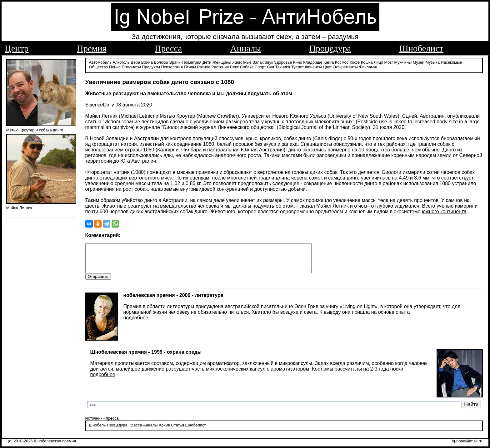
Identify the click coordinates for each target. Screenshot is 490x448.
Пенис (115, 66)
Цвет (327, 66)
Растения (220, 66)
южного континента (444, 211)
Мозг (389, 62)
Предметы (131, 66)
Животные (242, 62)
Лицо (378, 62)
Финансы (313, 66)
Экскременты (345, 66)
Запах (258, 62)
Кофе (355, 62)
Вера (135, 62)
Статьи (177, 431)
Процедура (330, 48)
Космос (342, 62)
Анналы (246, 48)
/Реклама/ (368, 66)
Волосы (161, 62)
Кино (298, 62)
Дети (207, 62)
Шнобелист (421, 48)
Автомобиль (100, 62)
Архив (164, 431)
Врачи (175, 62)
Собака (247, 66)
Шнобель (97, 431)
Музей (419, 62)
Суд (270, 66)
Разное (204, 66)
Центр (17, 48)
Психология (172, 66)
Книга (329, 62)
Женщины (222, 62)
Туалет (298, 66)
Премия (92, 48)
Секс (235, 66)
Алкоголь (121, 62)
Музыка (433, 62)
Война (147, 62)
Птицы (190, 66)
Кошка (367, 62)
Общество (99, 66)
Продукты (151, 66)
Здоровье (283, 62)
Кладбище (313, 62)
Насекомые (451, 62)
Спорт (260, 66)
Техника (283, 66)
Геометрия (192, 62)
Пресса (168, 48)
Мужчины (403, 62)
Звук (269, 62)
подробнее (136, 323)
